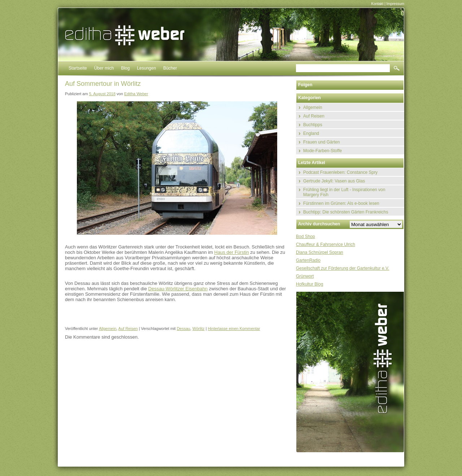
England (311, 133)
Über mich (104, 68)
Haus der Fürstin (232, 252)
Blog (125, 68)
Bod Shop (306, 237)
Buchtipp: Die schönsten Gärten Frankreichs (346, 212)
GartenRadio (308, 260)
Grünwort (305, 276)
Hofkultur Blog (310, 284)
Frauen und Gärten (321, 142)
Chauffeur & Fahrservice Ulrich (326, 244)
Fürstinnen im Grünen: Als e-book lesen (341, 203)
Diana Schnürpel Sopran (320, 252)
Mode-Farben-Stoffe (322, 151)
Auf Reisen (128, 329)
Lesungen (146, 68)
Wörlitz (199, 329)
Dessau (184, 329)
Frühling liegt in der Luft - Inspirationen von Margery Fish (344, 192)
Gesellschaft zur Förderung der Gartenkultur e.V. (343, 268)
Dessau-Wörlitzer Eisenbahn (178, 289)
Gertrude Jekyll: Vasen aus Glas (334, 181)
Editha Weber (136, 94)
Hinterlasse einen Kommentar (234, 329)
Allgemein (108, 329)
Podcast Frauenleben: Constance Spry (340, 172)
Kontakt (377, 4)
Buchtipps (313, 125)
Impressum (395, 4)
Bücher (170, 68)
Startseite (78, 68)
